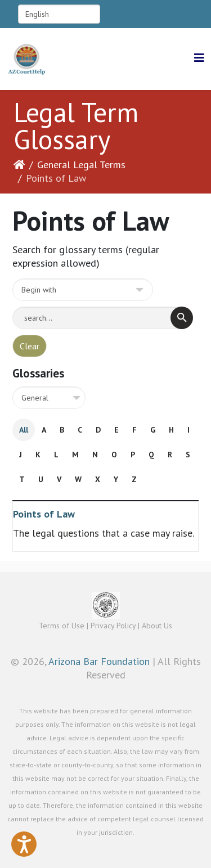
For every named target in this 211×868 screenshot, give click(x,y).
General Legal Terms (81, 165)
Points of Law (44, 514)
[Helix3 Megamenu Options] (199, 58)
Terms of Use (62, 626)
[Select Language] (59, 14)
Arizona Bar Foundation (99, 661)
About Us (157, 626)
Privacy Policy (113, 626)
